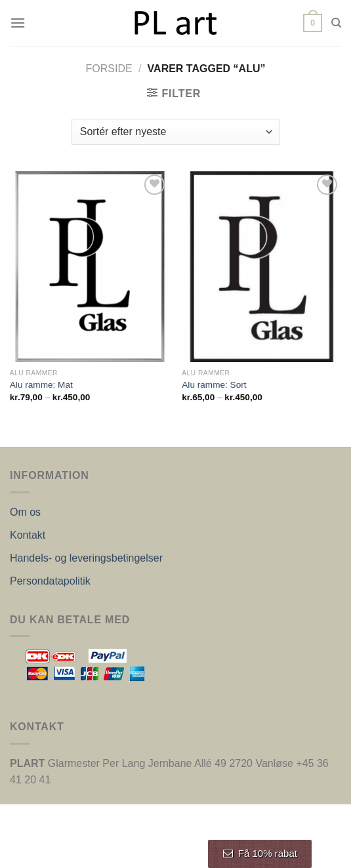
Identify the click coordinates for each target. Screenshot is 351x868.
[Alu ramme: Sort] (261, 267)
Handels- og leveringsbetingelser (86, 558)
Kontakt (28, 535)
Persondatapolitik (50, 581)
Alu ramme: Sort (214, 385)
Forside (109, 69)
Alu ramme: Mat (41, 385)
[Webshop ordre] (175, 132)
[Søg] (336, 23)
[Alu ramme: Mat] (90, 267)
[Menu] (18, 23)
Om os (25, 512)
